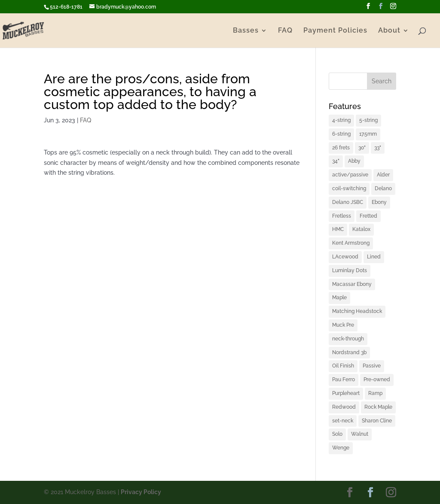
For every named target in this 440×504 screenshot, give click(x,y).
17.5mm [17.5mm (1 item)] (368, 134)
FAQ (285, 31)
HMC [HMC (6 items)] (338, 229)
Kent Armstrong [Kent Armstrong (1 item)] (351, 243)
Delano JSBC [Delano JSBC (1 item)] (348, 202)
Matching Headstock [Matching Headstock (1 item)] (357, 311)
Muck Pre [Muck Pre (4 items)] (343, 325)
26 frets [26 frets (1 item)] (341, 148)
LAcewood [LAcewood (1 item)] (345, 257)
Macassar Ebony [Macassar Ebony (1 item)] (352, 284)
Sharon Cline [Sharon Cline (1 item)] (377, 421)
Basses (246, 31)
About (389, 31)
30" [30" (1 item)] (362, 148)
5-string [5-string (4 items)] (368, 120)
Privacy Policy (141, 492)
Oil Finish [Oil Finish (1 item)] (343, 366)
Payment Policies (335, 31)
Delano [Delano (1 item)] (383, 188)
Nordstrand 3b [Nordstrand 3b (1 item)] (349, 352)
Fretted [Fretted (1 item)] (368, 216)
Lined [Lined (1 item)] (374, 257)
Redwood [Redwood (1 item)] (344, 407)
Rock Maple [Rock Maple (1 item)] (378, 407)
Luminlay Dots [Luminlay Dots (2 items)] (350, 270)
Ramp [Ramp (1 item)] (375, 393)
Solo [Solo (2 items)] (337, 434)
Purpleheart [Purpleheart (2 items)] (346, 393)
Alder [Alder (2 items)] (383, 175)
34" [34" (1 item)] (336, 161)
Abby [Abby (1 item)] (354, 161)
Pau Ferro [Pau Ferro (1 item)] (344, 380)
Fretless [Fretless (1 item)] (342, 216)
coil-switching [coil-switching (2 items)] (349, 188)
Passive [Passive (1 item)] (372, 366)
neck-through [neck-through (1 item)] (348, 339)
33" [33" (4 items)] (378, 148)
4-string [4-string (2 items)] (341, 120)
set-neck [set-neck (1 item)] (343, 421)
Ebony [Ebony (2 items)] (379, 202)
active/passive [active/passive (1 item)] (350, 175)
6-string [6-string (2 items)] (341, 134)
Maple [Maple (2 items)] (339, 298)
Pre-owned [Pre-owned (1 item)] (377, 380)
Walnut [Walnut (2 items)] (360, 434)
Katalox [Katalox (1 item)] (361, 229)
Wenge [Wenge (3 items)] (341, 448)
